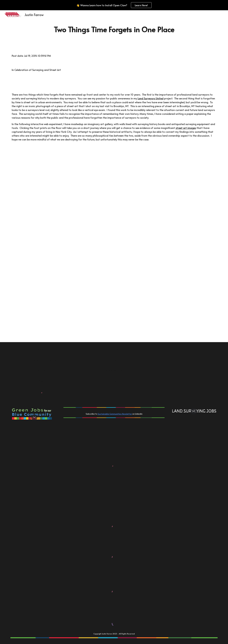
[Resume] (43, 381)
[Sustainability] (114, 370)
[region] (114, 5)
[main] (114, 29)
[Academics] (43, 349)
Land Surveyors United (151, 98)
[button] (34, 417)
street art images (186, 128)
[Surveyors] (43, 370)
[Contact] (114, 381)
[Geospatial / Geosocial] (43, 360)
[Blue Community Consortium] (114, 360)
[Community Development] (114, 349)
